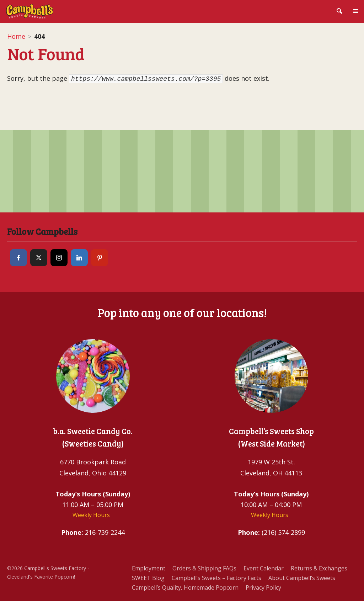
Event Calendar (264, 568)
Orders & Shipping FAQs (204, 568)
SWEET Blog (148, 578)
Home (16, 36)
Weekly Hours (91, 515)
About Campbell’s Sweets (302, 578)
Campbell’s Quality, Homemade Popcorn (185, 587)
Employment (149, 568)
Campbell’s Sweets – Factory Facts (216, 578)
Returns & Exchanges (319, 568)
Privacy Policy (263, 587)
